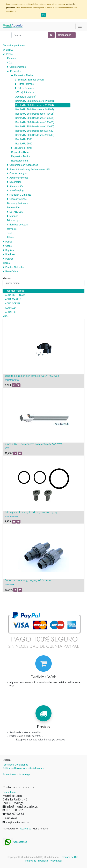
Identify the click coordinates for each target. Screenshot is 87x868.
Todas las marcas (14, 291)
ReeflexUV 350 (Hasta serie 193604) (35, 101)
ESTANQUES (16, 212)
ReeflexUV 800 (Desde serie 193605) (35, 122)
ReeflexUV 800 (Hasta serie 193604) (35, 109)
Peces (9, 54)
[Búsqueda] (51, 35)
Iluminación (13, 208)
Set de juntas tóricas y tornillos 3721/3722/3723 (31, 512)
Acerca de (26, 829)
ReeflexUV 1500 (24, 139)
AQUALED (10, 308)
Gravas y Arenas (18, 199)
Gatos (8, 246)
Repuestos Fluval (23, 148)
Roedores (10, 254)
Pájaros (9, 259)
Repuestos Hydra (20, 152)
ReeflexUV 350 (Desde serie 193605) (35, 114)
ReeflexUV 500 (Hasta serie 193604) (35, 105)
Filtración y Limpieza (20, 195)
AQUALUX (10, 312)
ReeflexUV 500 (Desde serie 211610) (35, 135)
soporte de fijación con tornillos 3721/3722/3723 (32, 376)
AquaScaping (16, 190)
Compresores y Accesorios (24, 165)
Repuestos (16, 71)
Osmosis (12, 229)
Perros (9, 242)
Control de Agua (18, 173)
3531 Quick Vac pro (26, 92)
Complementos (17, 67)
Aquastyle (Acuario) (26, 97)
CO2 (9, 63)
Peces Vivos (12, 271)
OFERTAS (8, 50)
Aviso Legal (56, 861)
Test (9, 233)
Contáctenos (9, 792)
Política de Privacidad (37, 861)
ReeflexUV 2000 (24, 144)
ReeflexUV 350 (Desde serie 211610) (35, 127)
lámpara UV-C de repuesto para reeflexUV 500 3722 (33, 444)
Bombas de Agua (18, 225)
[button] (66, 35)
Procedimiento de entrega (16, 775)
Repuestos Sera (20, 161)
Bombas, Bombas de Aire (31, 80)
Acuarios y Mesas (19, 178)
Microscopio (14, 220)
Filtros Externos (26, 88)
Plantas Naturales (15, 267)
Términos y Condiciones (15, 765)
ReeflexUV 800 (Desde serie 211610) (35, 131)
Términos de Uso (69, 857)
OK (43, 15)
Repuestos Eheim (23, 75)
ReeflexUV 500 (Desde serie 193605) (35, 118)
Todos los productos (14, 46)
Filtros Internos (26, 84)
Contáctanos (15, 842)
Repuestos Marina (21, 156)
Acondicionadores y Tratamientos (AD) (30, 169)
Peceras (11, 58)
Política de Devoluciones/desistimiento (23, 768)
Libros (10, 237)
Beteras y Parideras (17, 203)
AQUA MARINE (13, 299)
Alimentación (16, 186)
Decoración (15, 182)
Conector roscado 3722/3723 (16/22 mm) (28, 580)
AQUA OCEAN (12, 304)
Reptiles (10, 250)
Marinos (14, 216)
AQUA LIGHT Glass (15, 295)
